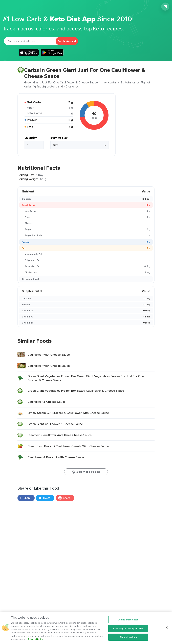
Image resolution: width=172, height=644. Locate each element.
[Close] (167, 631)
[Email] (30, 41)
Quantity (31, 138)
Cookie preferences (128, 623)
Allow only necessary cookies (128, 632)
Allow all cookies (128, 640)
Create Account (67, 41)
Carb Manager (21, 7)
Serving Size (59, 138)
